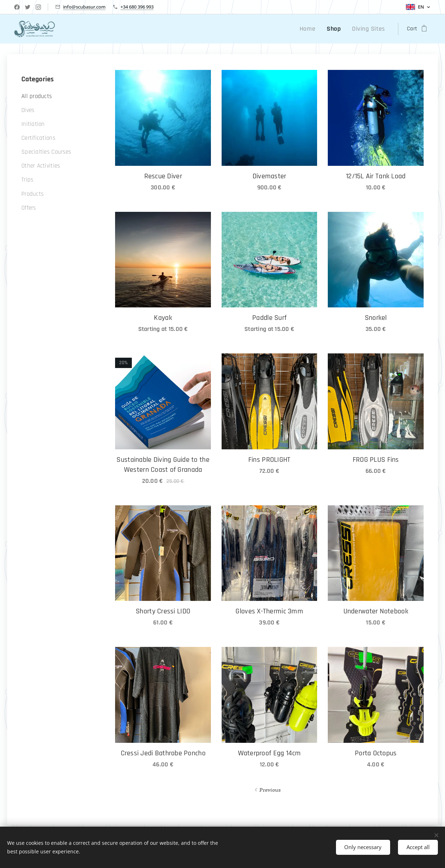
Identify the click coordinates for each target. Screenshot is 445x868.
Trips (27, 180)
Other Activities (41, 166)
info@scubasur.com (84, 7)
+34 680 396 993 (137, 7)
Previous (270, 790)
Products (32, 194)
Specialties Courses (46, 152)
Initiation (33, 124)
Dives (28, 110)
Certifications (38, 138)
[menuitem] (315, 29)
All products (37, 96)
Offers (29, 208)
